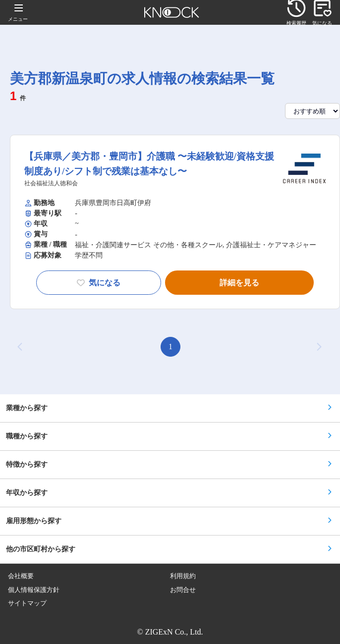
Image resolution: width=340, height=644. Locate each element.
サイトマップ (27, 603)
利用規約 (183, 576)
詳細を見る (239, 283)
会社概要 (21, 576)
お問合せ (183, 590)
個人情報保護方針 (34, 590)
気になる (99, 283)
